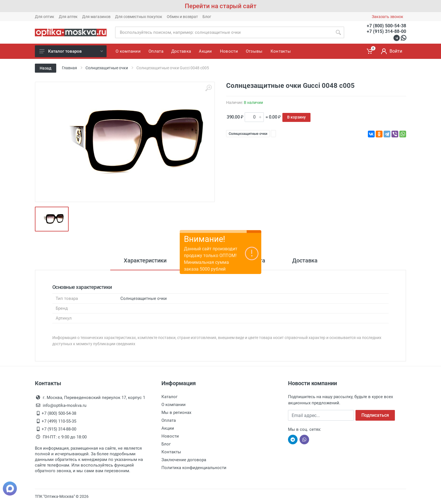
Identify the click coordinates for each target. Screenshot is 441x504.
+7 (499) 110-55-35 (59, 421)
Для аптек (68, 17)
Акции (168, 428)
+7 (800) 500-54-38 (386, 26)
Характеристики (145, 260)
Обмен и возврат (182, 17)
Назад (46, 68)
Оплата (169, 420)
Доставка (305, 260)
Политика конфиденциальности (194, 468)
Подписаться (375, 415)
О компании (174, 405)
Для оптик (45, 17)
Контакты (171, 452)
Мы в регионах (176, 412)
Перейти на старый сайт (221, 6)
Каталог (169, 397)
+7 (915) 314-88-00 (386, 31)
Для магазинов (96, 17)
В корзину (296, 117)
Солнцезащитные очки (248, 134)
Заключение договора (184, 460)
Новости (170, 436)
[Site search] (224, 32)
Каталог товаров (71, 51)
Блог (207, 17)
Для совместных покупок (139, 17)
